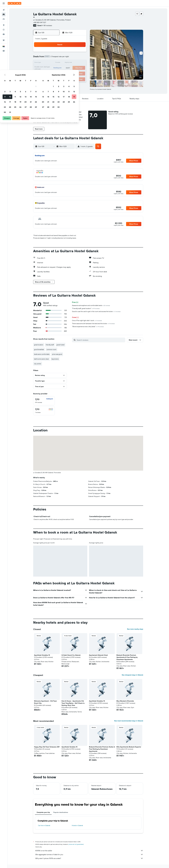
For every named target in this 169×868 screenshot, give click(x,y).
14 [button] (76, 63)
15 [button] (81, 63)
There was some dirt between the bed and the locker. (93, 324)
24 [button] (55, 73)
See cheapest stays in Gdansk (133, 675)
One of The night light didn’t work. (87, 320)
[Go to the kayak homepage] (14, 3)
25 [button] (60, 73)
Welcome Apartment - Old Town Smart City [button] (46, 702)
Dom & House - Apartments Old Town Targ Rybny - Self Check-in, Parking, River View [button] (73, 703)
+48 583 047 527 (40, 22)
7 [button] (76, 58)
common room (52, 349)
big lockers (55, 359)
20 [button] (71, 68)
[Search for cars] (4, 19)
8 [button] (81, 58)
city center (38, 364)
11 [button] (60, 63)
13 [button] (71, 63)
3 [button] (55, 58)
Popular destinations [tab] (61, 812)
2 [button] (50, 58)
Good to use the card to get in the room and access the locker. (96, 311)
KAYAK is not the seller (89, 851)
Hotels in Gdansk (77, 825)
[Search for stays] (4, 14)
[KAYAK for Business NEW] (4, 34)
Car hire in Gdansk (44, 825)
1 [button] (81, 53)
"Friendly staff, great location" (86, 308)
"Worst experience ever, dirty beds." (88, 327)
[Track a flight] (4, 30)
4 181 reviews (47, 25)
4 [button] (60, 58)
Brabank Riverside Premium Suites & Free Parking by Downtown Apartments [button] (102, 749)
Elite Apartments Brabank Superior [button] (129, 747)
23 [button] (50, 73)
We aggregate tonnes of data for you (89, 854)
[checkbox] (44, 401)
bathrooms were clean (42, 359)
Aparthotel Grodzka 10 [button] (42, 655)
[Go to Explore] (4, 25)
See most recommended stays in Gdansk (129, 721)
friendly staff (50, 345)
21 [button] (76, 68)
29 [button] (81, 73)
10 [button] (55, 63)
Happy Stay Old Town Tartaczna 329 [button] (47, 747)
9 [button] (50, 63)
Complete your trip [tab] (43, 812)
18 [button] (60, 68)
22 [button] (81, 68)
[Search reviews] (101, 340)
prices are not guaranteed (76, 844)
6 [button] (71, 58)
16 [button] (50, 68)
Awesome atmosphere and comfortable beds (91, 305)
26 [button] (65, 73)
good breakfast (39, 349)
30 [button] (50, 78)
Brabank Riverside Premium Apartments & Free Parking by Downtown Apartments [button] (127, 657)
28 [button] (76, 73)
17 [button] (55, 68)
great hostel (61, 345)
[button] (4, 3)
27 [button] (71, 73)
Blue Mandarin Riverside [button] (125, 701)
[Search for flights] (4, 10)
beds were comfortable (42, 354)
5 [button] (65, 58)
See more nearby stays (135, 629)
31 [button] (55, 78)
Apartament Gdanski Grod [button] (98, 655)
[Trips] (4, 40)
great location (39, 345)
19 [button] (65, 68)
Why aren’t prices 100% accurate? (89, 858)
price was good (57, 354)
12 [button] (65, 63)
